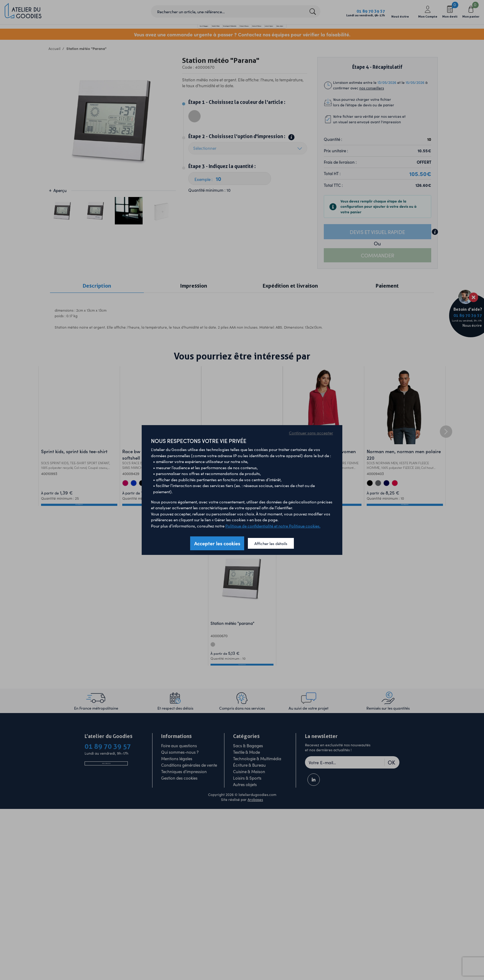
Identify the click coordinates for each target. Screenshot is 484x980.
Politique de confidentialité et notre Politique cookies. (273, 526)
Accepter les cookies (217, 543)
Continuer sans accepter (311, 433)
